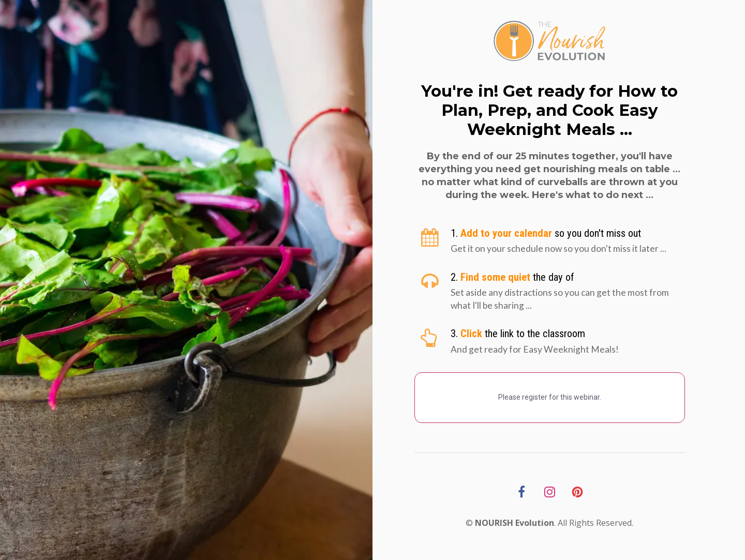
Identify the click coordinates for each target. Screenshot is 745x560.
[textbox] (568, 233)
